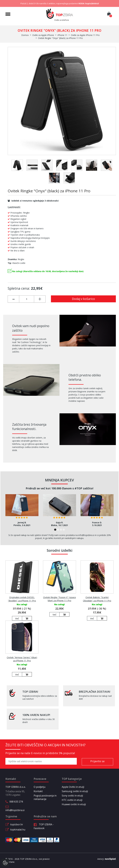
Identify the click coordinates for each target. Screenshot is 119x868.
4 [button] (64, 530)
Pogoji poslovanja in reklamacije (45, 797)
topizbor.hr (17, 824)
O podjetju (40, 787)
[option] (22, 511)
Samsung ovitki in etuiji (75, 791)
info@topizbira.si (15, 810)
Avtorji (105, 859)
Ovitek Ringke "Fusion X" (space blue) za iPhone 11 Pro (59, 599)
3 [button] (61, 530)
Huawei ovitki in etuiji (74, 804)
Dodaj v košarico (83, 299)
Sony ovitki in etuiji (72, 796)
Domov (25, 35)
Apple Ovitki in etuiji (73, 787)
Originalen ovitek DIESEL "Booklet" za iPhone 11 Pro (22, 599)
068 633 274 (16, 802)
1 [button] (55, 530)
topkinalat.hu (18, 830)
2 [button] (58, 530)
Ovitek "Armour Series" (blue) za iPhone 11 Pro (22, 659)
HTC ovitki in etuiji (72, 800)
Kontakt (38, 791)
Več (17, 618)
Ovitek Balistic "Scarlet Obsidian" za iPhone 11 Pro (97, 599)
